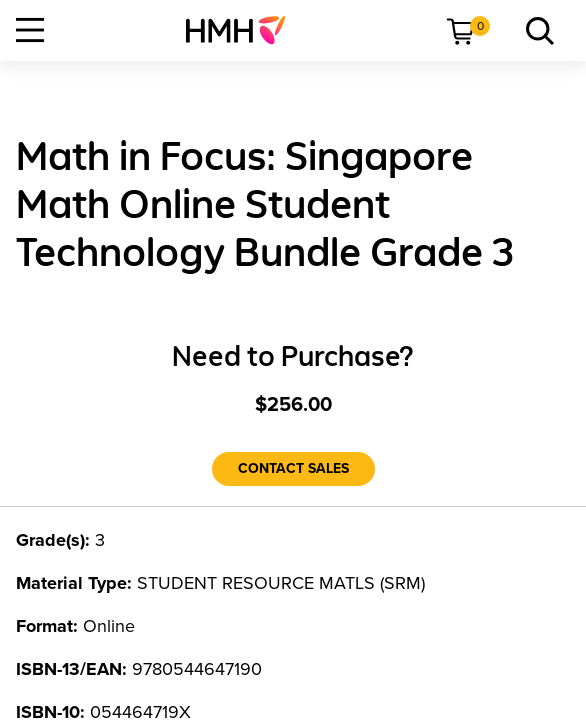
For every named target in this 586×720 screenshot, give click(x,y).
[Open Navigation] (30, 30)
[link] (243, 30)
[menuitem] (243, 30)
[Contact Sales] (293, 469)
